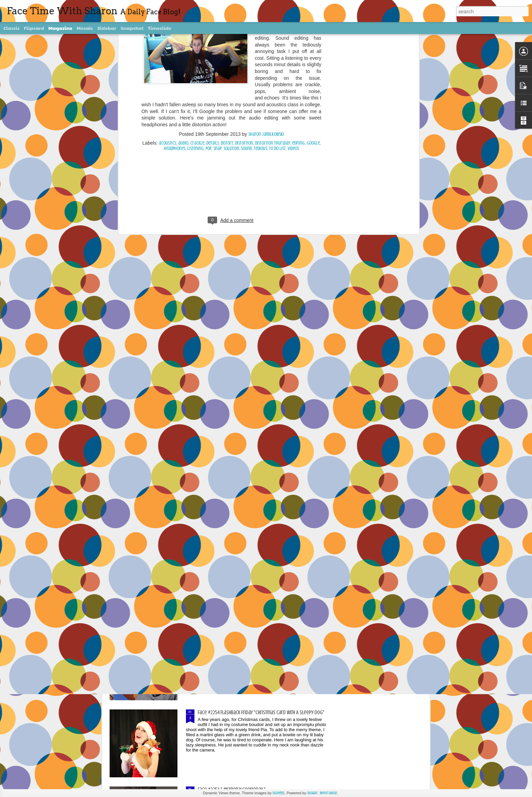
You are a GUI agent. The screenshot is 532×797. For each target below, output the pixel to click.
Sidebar (107, 28)
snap (217, 41)
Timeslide (160, 28)
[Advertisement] (231, 84)
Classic (12, 28)
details (213, 35)
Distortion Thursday (273, 35)
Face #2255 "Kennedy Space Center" (233, 635)
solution (231, 41)
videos (293, 41)
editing (298, 35)
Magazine (61, 28)
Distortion (244, 35)
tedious (260, 41)
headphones (175, 41)
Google (313, 35)
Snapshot (132, 28)
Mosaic (85, 28)
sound (246, 41)
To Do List (277, 41)
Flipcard (34, 28)
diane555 (278, 793)
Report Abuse (328, 793)
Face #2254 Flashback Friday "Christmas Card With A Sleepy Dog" (261, 712)
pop (208, 41)
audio (183, 35)
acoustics (167, 35)
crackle (197, 35)
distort (227, 35)
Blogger (312, 793)
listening (195, 41)
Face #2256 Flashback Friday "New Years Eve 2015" (247, 558)
